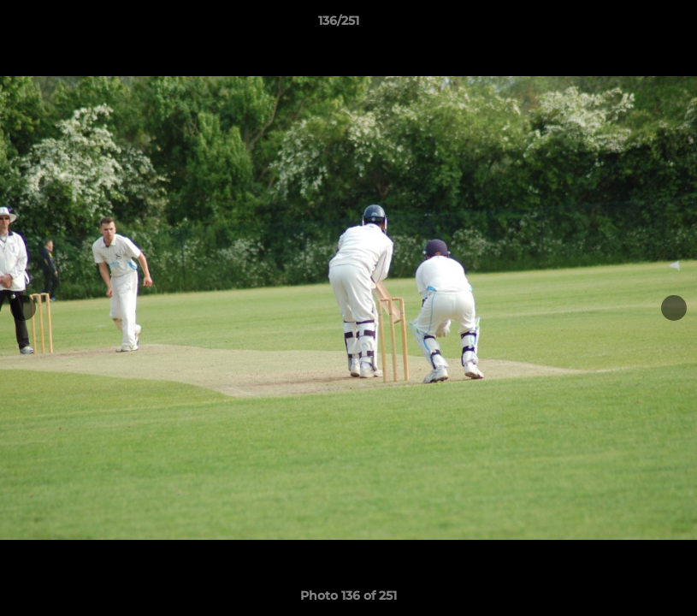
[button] (625, 25)
